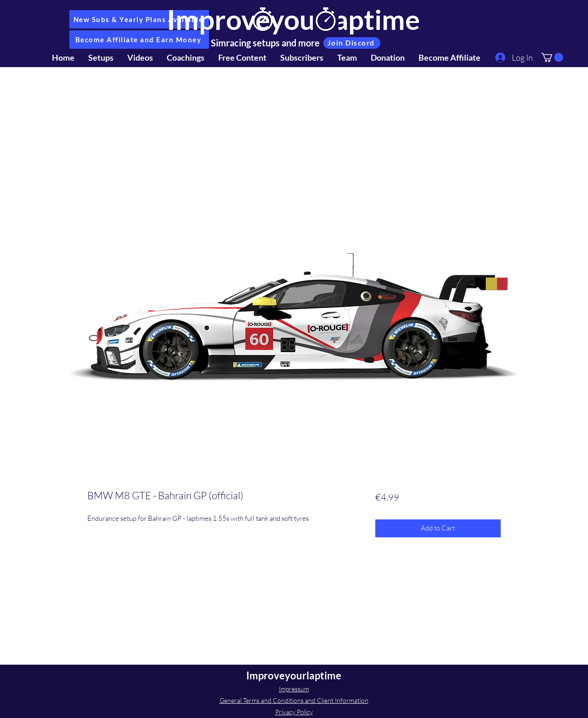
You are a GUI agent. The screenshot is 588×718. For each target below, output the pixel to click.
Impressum (294, 689)
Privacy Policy (294, 712)
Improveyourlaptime (293, 19)
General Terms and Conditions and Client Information (294, 700)
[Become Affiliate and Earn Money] (139, 40)
